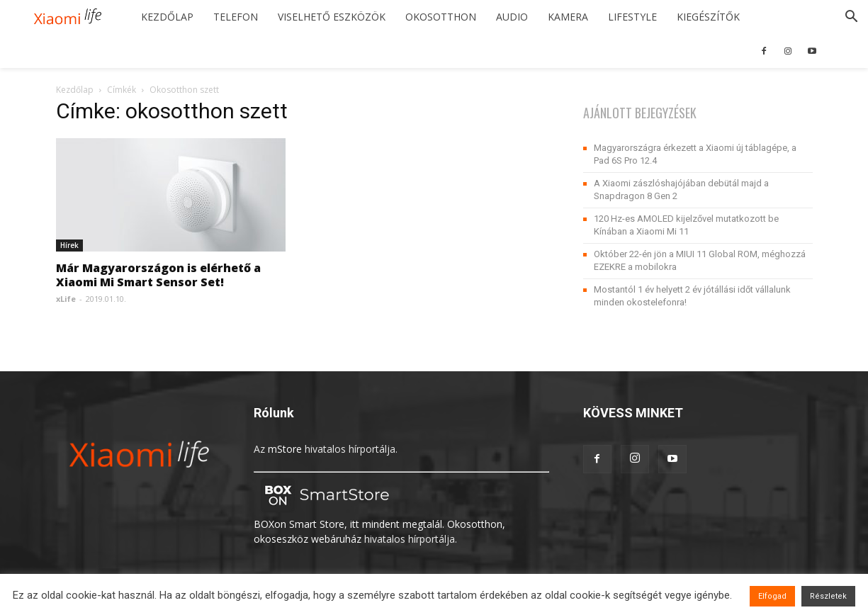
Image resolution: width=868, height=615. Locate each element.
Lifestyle (632, 17)
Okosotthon (441, 17)
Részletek (828, 596)
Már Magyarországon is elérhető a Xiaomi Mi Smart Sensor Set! (158, 275)
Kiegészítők (708, 17)
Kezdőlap (167, 17)
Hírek (69, 245)
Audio (512, 17)
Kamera (568, 17)
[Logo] (73, 17)
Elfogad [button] (772, 596)
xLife (66, 299)
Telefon (236, 17)
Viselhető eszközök (332, 17)
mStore (285, 449)
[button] (851, 18)
